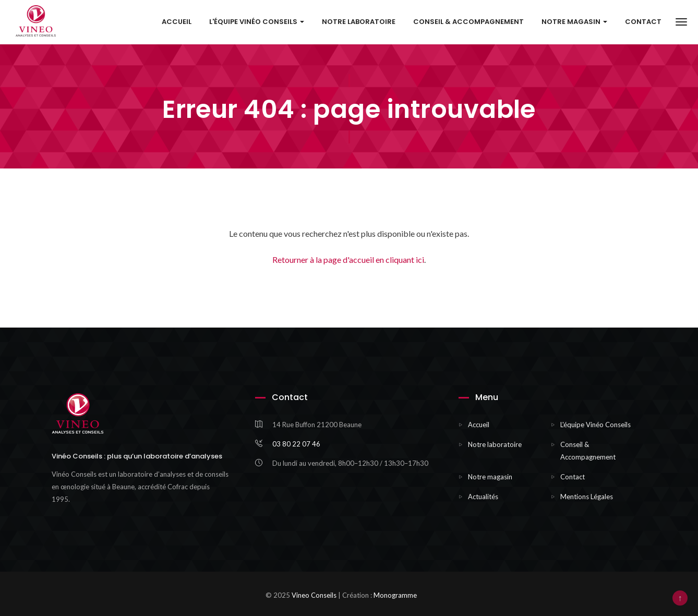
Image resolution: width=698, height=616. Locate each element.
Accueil (177, 22)
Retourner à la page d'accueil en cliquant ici (348, 259)
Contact (643, 22)
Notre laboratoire (359, 22)
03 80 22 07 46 (296, 444)
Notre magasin (490, 477)
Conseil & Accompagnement (468, 22)
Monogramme (395, 595)
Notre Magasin (574, 22)
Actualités (483, 497)
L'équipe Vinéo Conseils (257, 22)
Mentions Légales (587, 497)
